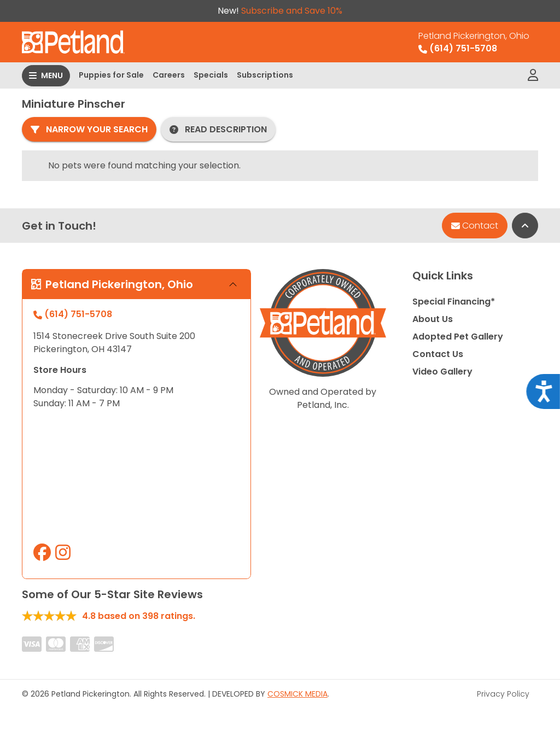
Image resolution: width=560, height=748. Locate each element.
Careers (169, 75)
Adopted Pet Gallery (458, 337)
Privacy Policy (503, 694)
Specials (211, 75)
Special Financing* (454, 302)
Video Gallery (442, 372)
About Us (433, 319)
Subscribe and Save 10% (292, 11)
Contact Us (438, 354)
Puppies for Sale (111, 75)
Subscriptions (265, 75)
